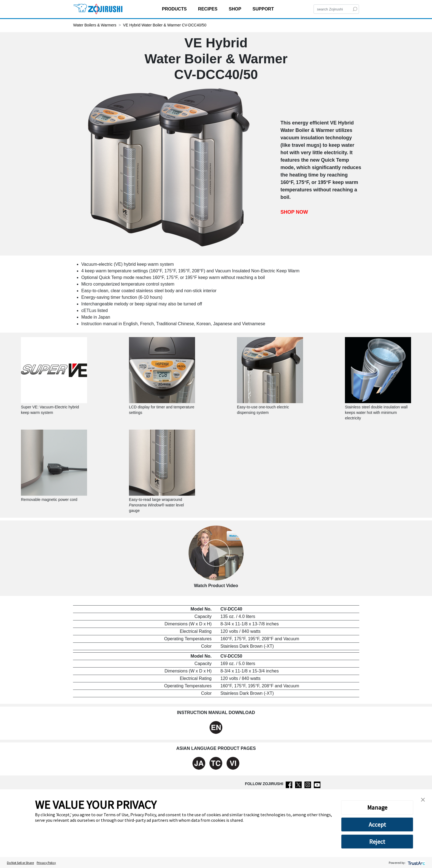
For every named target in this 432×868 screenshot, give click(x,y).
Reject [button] (377, 842)
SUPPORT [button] (264, 9)
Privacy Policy (46, 863)
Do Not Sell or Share (20, 863)
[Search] (336, 9)
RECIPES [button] (208, 9)
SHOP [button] (236, 9)
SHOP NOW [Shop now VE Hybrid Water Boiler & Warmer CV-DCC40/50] (294, 212)
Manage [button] (377, 807)
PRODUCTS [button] (175, 9)
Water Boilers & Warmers (95, 25)
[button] (423, 799)
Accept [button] (377, 824)
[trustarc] (416, 863)
